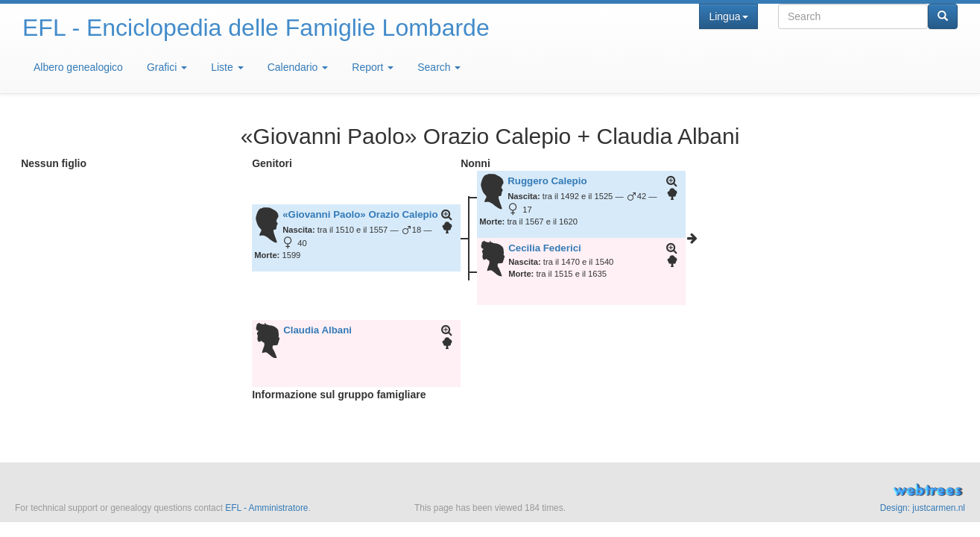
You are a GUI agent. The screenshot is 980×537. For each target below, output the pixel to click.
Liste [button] (227, 67)
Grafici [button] (167, 67)
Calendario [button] (298, 67)
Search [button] (439, 67)
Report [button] (373, 67)
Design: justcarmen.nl (923, 508)
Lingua (728, 16)
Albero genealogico (78, 67)
